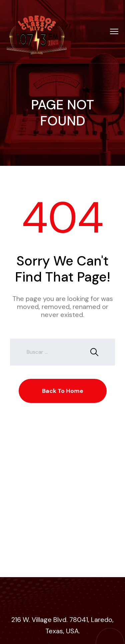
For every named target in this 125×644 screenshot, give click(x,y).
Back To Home (63, 391)
